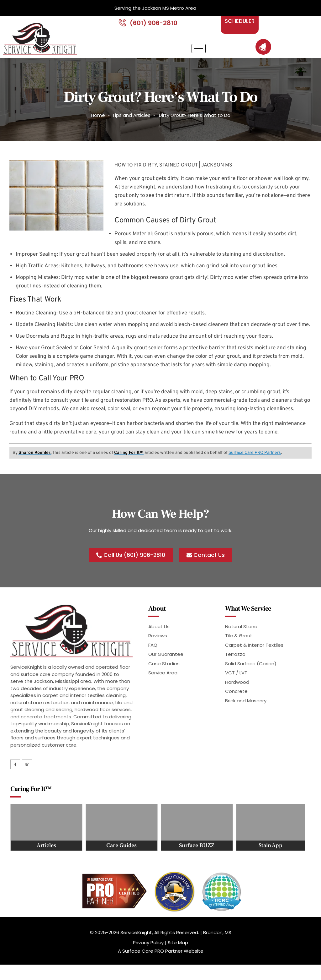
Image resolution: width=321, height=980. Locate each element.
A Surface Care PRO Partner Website (161, 960)
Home (98, 123)
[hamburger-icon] (199, 57)
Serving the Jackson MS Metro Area (155, 8)
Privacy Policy (148, 951)
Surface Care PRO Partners (255, 461)
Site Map (178, 951)
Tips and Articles (131, 123)
